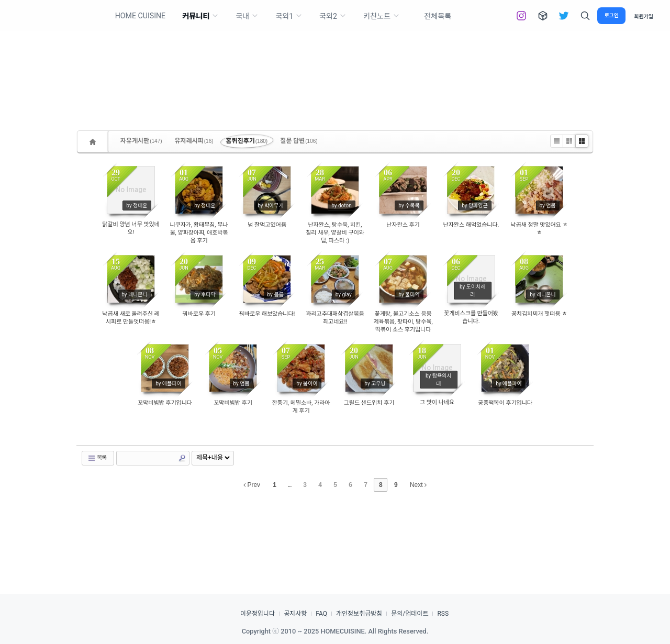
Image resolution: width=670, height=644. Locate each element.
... (290, 485)
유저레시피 (194, 141)
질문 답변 (299, 141)
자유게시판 (141, 141)
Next (418, 485)
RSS (443, 614)
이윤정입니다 (258, 614)
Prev (252, 485)
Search (182, 458)
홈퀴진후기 (247, 141)
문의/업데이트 (410, 614)
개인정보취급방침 (359, 614)
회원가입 (644, 16)
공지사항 (295, 614)
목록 (97, 458)
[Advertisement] (335, 63)
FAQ (321, 614)
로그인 (611, 15)
